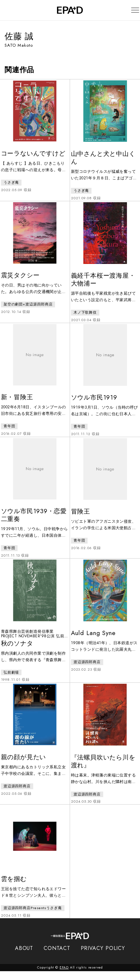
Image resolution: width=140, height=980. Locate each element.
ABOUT (24, 957)
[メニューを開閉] (132, 10)
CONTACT (57, 957)
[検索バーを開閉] (8, 10)
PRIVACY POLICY (103, 957)
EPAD (64, 976)
